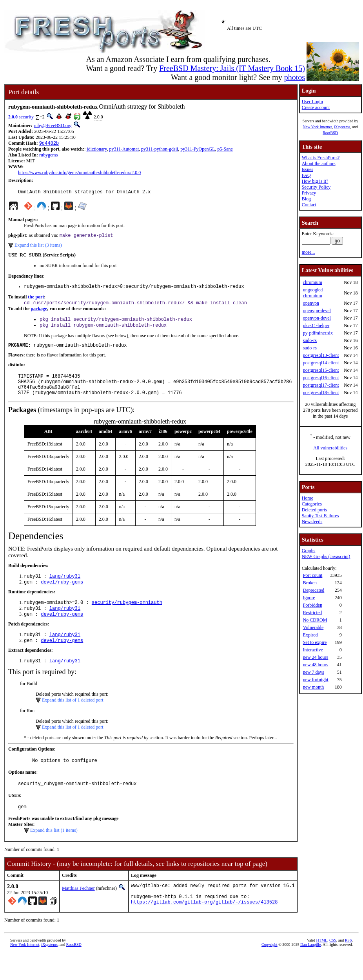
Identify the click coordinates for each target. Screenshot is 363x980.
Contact (309, 205)
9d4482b (49, 144)
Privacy (309, 193)
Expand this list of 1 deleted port (73, 718)
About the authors (319, 164)
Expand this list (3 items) (38, 248)
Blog (306, 199)
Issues (308, 169)
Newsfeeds (312, 522)
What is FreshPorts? (321, 158)
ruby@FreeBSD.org (53, 125)
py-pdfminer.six (318, 333)
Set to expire (315, 642)
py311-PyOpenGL (198, 150)
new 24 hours (316, 657)
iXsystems (342, 127)
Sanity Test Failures (320, 516)
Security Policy (316, 187)
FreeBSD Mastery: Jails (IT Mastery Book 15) (232, 68)
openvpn (311, 303)
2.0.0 (13, 117)
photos (295, 77)
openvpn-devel (317, 311)
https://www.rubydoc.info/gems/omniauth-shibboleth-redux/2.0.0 (79, 173)
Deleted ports (314, 510)
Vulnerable (313, 627)
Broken (310, 583)
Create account (316, 107)
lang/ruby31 (65, 589)
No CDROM (315, 620)
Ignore (309, 598)
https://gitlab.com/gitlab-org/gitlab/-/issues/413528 (204, 928)
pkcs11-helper (316, 325)
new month (314, 687)
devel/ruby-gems (62, 595)
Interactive (313, 650)
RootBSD (330, 133)
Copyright (270, 971)
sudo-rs (310, 340)
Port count (313, 575)
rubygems (48, 156)
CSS (333, 967)
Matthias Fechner (78, 910)
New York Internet (317, 127)
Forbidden (313, 605)
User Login (312, 102)
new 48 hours (316, 665)
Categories (312, 504)
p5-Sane (225, 150)
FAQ (306, 175)
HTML (322, 967)
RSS (348, 967)
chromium (313, 282)
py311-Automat (124, 150)
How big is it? (315, 181)
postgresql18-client (321, 393)
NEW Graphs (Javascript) (326, 556)
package (39, 313)
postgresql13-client (321, 355)
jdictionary (97, 150)
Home (308, 498)
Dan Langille (310, 971)
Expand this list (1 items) (54, 852)
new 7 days (314, 672)
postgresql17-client (321, 385)
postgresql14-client (321, 363)
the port (36, 301)
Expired (310, 635)
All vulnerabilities (330, 448)
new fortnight (316, 680)
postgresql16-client (321, 378)
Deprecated (314, 590)
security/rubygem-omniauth (127, 617)
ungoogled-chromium (314, 293)
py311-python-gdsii (160, 150)
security (26, 117)
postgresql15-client (321, 370)
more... (309, 252)
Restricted (313, 613)
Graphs (309, 551)
